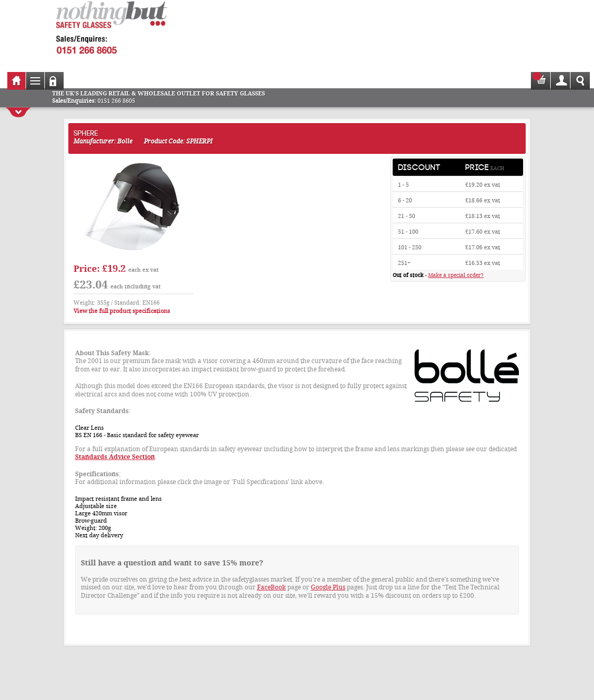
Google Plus (328, 587)
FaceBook (271, 587)
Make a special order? (456, 275)
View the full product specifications (122, 311)
